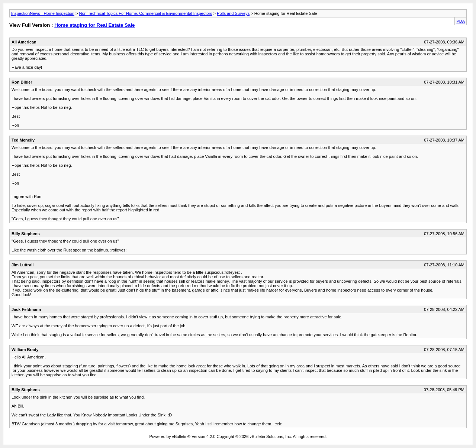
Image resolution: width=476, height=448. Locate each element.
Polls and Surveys (233, 13)
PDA (461, 21)
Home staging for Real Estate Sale (94, 25)
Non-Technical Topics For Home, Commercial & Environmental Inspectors (146, 13)
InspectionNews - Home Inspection (43, 13)
